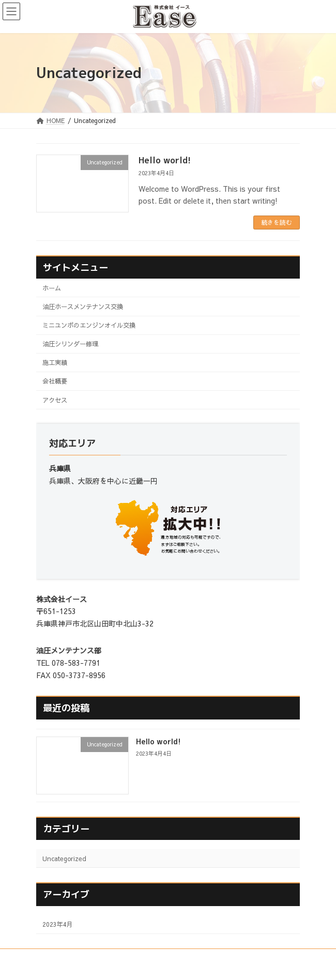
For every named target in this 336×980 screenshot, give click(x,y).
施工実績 (55, 362)
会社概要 (55, 381)
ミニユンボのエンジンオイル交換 (89, 325)
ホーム (52, 288)
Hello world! (165, 160)
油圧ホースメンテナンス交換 (83, 306)
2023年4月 (58, 924)
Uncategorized (64, 858)
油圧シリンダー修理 (70, 343)
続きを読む (277, 222)
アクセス (55, 400)
